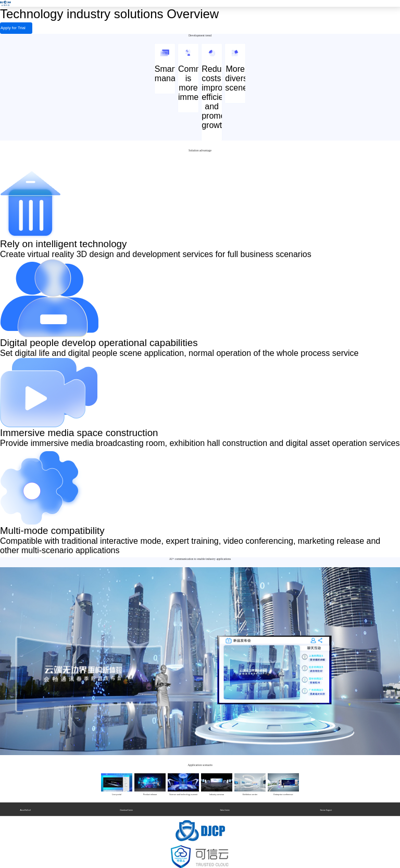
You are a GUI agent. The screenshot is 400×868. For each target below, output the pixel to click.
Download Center (126, 808)
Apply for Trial (6, 28)
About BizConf (25, 808)
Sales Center (224, 808)
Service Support (326, 808)
